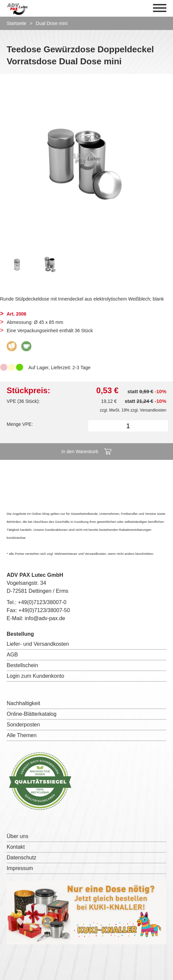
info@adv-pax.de (45, 618)
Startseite (16, 23)
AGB (12, 655)
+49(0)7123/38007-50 (44, 610)
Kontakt (16, 847)
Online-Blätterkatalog (31, 714)
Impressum (20, 868)
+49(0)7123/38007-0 (42, 602)
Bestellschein (22, 665)
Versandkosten (153, 410)
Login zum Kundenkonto (35, 676)
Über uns (17, 836)
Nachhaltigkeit (23, 703)
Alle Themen (22, 735)
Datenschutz (21, 858)
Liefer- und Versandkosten (38, 644)
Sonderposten (23, 725)
